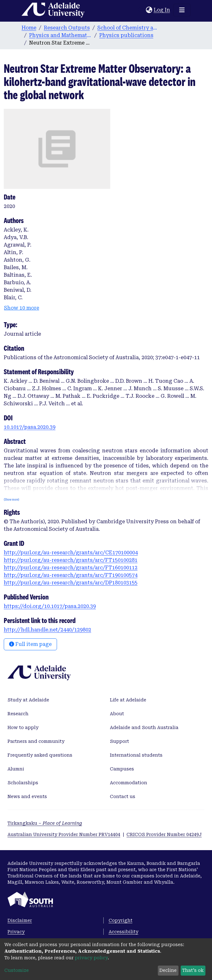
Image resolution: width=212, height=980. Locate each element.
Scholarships (23, 783)
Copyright (121, 920)
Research (18, 714)
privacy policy (91, 958)
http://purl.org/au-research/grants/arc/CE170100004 (71, 553)
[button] (149, 10)
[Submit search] (141, 10)
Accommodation (129, 783)
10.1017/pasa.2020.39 (30, 427)
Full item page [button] (30, 644)
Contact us (123, 796)
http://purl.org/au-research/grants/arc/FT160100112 (71, 568)
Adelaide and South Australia (144, 727)
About (117, 714)
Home (29, 28)
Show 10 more (22, 308)
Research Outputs (67, 28)
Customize (17, 970)
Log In (162, 10)
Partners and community (36, 741)
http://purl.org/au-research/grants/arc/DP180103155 (71, 583)
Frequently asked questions (40, 755)
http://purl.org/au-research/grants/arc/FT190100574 (71, 575)
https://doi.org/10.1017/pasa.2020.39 (50, 606)
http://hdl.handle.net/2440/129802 (47, 630)
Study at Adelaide (28, 700)
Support (119, 741)
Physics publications (126, 35)
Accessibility (124, 932)
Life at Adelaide (128, 700)
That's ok (193, 970)
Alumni (16, 769)
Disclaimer (20, 920)
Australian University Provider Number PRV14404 (64, 834)
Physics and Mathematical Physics (60, 35)
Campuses (122, 769)
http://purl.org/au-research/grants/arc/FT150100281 (71, 560)
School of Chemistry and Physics (129, 28)
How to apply (23, 727)
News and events (27, 796)
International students (136, 755)
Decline (168, 970)
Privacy (16, 932)
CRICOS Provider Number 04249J (164, 834)
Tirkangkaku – (45, 823)
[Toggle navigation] (182, 10)
